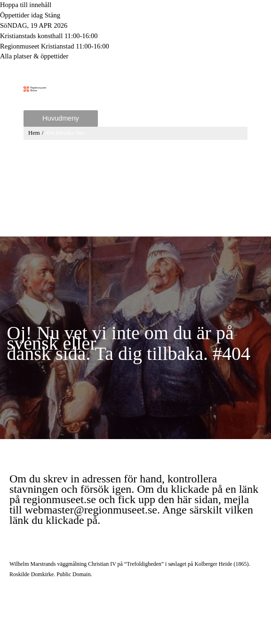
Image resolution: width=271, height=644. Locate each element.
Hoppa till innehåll (26, 5)
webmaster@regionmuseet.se (91, 513)
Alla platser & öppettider (34, 56)
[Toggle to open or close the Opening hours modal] (135, 16)
